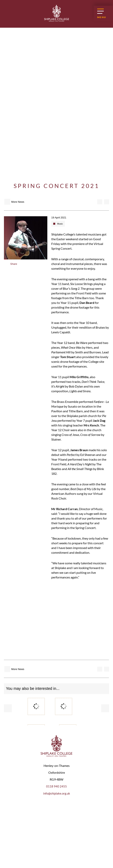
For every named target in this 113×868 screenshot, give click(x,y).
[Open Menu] (103, 13)
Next (105, 708)
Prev (8, 708)
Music (60, 224)
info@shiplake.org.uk (57, 793)
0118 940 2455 (56, 786)
